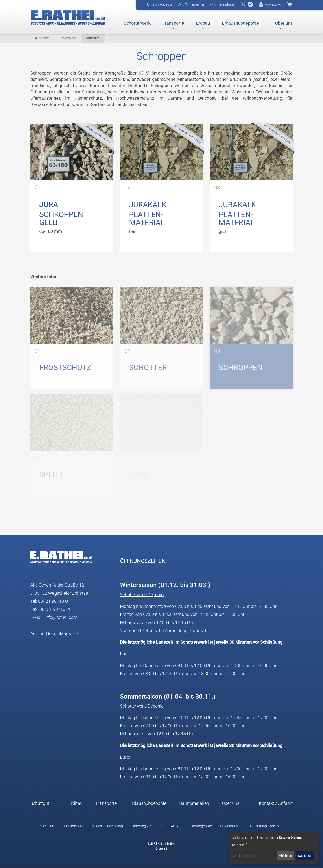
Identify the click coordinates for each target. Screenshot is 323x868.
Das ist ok (305, 856)
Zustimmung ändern (263, 826)
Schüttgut (40, 803)
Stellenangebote (199, 826)
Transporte (106, 803)
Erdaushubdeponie (148, 803)
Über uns (231, 803)
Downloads (229, 826)
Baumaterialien (194, 803)
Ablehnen (286, 856)
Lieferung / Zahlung (147, 826)
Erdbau (76, 803)
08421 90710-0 (53, 601)
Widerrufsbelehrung (108, 826)
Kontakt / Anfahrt (276, 803)
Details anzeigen (243, 856)
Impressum (47, 826)
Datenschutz (74, 826)
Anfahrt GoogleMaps (51, 633)
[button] (137, 23)
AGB (174, 826)
